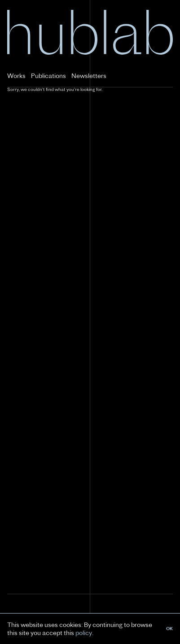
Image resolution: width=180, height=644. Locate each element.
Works (16, 76)
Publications (48, 76)
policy (84, 633)
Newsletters (89, 76)
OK (169, 629)
